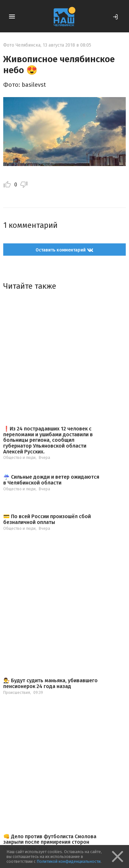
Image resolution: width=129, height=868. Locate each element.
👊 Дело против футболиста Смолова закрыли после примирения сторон (50, 839)
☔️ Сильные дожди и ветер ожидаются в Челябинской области (51, 480)
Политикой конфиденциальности (69, 861)
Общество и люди (19, 458)
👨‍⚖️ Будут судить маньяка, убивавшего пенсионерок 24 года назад (50, 683)
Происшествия (17, 693)
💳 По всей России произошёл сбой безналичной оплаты (47, 519)
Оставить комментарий (64, 250)
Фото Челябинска (22, 45)
